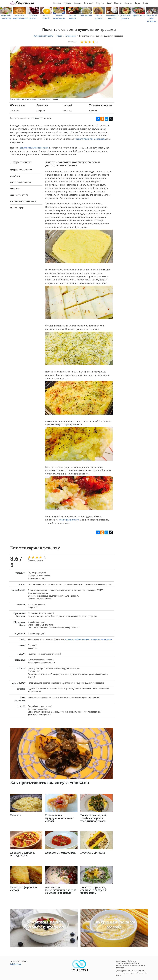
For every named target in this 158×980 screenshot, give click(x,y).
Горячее (67, 3)
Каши (109, 3)
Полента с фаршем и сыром (24, 889)
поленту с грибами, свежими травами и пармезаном (88, 639)
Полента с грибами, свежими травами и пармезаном (94, 890)
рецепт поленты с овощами (91, 139)
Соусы (137, 3)
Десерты (78, 3)
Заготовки (89, 3)
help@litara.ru (16, 964)
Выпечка (57, 3)
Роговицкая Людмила (42, 118)
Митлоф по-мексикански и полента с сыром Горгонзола (61, 890)
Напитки (118, 3)
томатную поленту (69, 520)
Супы (145, 3)
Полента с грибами (93, 853)
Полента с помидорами (60, 853)
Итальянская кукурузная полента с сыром (59, 818)
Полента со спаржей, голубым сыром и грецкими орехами (94, 818)
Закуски (100, 3)
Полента (16, 815)
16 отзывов (73, 42)
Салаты (128, 3)
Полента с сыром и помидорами (23, 854)
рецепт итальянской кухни (34, 148)
